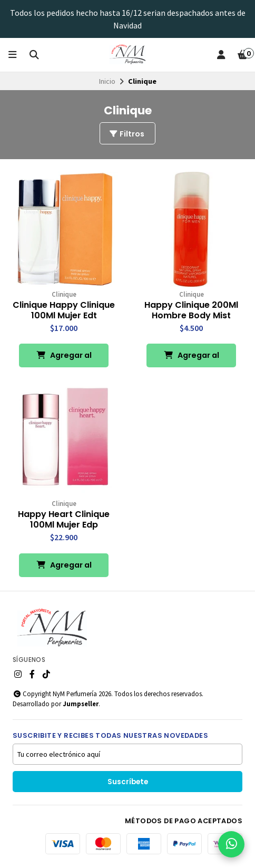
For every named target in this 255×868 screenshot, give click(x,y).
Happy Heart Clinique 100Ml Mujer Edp (64, 520)
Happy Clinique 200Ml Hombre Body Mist (191, 310)
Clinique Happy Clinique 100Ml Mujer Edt (64, 310)
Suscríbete (128, 782)
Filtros (126, 134)
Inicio (107, 81)
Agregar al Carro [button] (64, 359)
